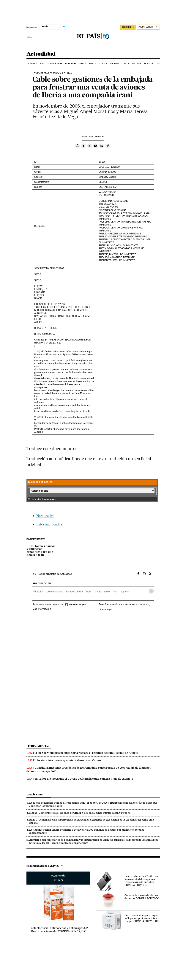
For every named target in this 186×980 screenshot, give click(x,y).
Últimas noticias (36, 64)
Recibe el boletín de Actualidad (55, 574)
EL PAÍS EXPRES (55, 64)
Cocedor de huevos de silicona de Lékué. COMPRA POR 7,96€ (142, 897)
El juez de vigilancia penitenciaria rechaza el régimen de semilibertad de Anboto (86, 753)
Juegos (126, 64)
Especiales (71, 64)
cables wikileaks (54, 591)
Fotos (93, 64)
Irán (89, 591)
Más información (43, 609)
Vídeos (83, 64)
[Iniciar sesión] (148, 27)
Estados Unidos (75, 591)
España (124, 591)
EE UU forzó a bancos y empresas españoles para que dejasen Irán (41, 551)
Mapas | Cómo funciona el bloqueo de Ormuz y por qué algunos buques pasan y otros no (80, 813)
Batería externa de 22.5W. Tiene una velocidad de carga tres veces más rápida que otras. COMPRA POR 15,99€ (142, 880)
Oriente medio (102, 591)
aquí (110, 609)
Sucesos (103, 64)
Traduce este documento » (52, 449)
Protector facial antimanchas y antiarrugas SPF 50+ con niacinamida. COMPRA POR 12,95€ (60, 930)
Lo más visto (35, 795)
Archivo (115, 64)
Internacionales (49, 524)
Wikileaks (38, 591)
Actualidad (41, 54)
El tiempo (149, 64)
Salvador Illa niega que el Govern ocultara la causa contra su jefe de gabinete (84, 779)
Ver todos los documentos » (42, 499)
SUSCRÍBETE (128, 27)
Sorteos (137, 64)
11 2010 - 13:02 (93, 137)
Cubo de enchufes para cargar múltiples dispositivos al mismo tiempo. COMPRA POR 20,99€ (142, 918)
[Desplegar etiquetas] (151, 591)
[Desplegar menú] (29, 36)
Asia (115, 591)
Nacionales (45, 516)
